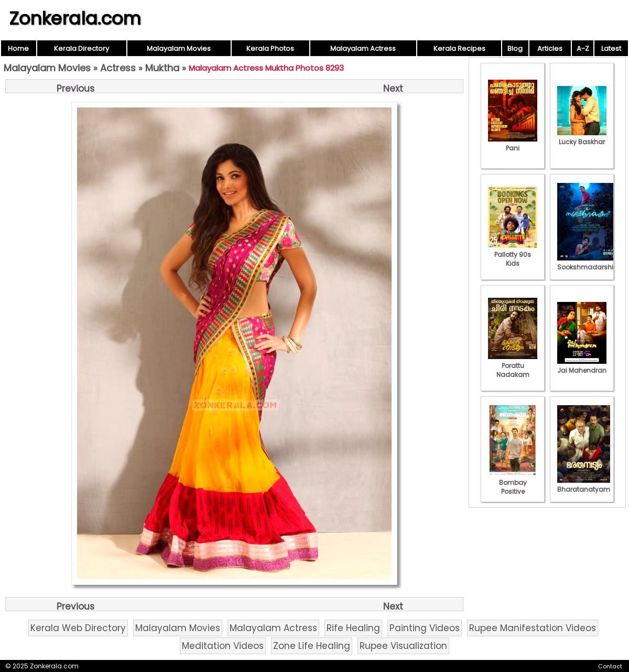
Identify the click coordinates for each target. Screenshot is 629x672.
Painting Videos (425, 628)
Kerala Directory (82, 48)
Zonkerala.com (75, 18)
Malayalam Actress (363, 48)
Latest (611, 48)
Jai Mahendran (582, 366)
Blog (515, 48)
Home (18, 48)
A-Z (583, 48)
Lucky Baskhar (582, 137)
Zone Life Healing (312, 646)
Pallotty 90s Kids (513, 254)
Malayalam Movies (179, 48)
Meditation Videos (223, 646)
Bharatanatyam (584, 485)
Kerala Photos (270, 48)
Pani (513, 144)
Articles (550, 48)
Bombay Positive (513, 483)
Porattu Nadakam (513, 366)
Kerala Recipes (459, 48)
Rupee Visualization (403, 646)
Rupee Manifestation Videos (533, 628)
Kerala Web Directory (78, 628)
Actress (118, 68)
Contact (610, 666)
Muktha (162, 68)
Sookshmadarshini (588, 263)
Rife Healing (353, 628)
